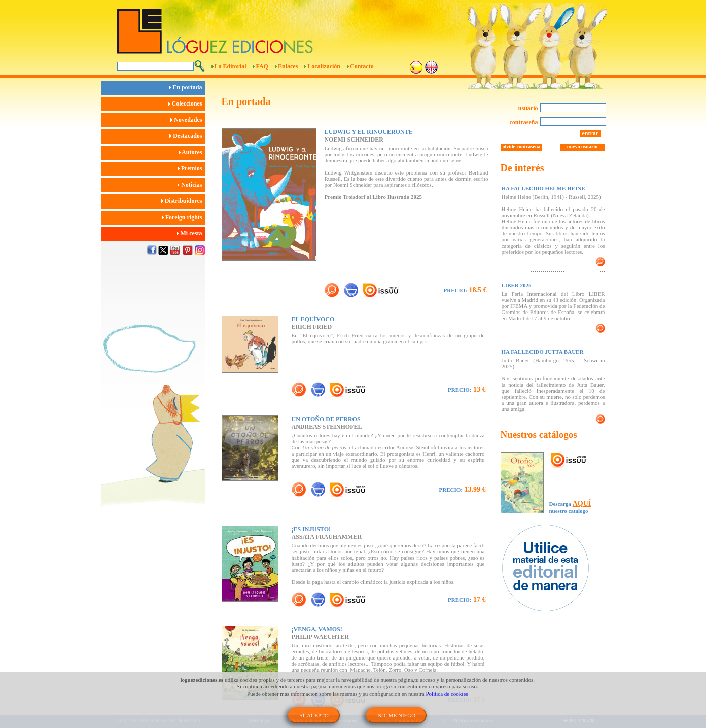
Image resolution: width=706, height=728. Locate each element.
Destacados (187, 136)
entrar (591, 133)
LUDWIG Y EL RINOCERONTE (369, 132)
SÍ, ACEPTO (314, 715)
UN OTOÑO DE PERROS (326, 419)
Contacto (362, 66)
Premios (191, 168)
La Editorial (231, 66)
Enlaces (288, 66)
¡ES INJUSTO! (311, 529)
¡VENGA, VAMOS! (317, 629)
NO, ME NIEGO (396, 715)
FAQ (262, 66)
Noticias (191, 185)
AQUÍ (582, 504)
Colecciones (187, 103)
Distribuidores (183, 201)
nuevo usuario (582, 146)
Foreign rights (184, 217)
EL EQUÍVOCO (313, 319)
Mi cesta (191, 233)
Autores (192, 152)
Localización (324, 66)
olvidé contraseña (522, 146)
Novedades (188, 120)
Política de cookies (447, 694)
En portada (187, 87)
